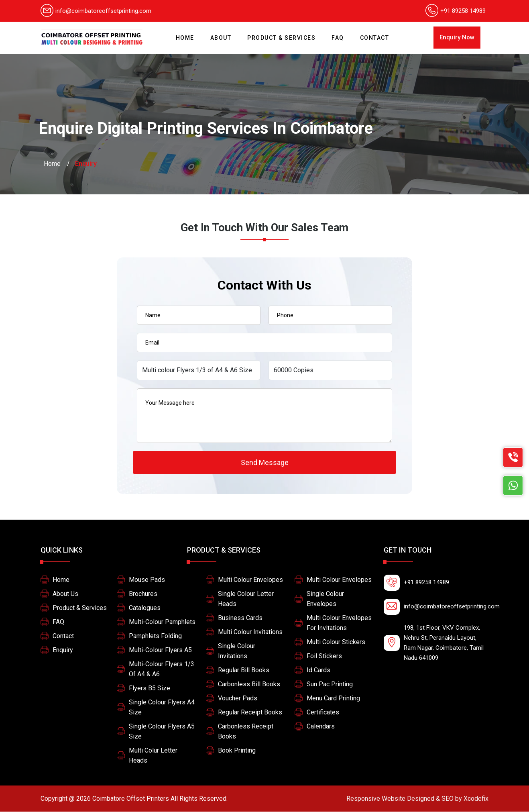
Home (187, 34)
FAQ (338, 38)
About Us (65, 594)
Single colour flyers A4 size (162, 708)
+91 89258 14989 (463, 11)
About (221, 38)
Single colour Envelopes (325, 599)
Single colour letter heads (246, 599)
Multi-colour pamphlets (162, 622)
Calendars (321, 727)
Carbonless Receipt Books (246, 732)
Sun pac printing (330, 684)
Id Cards (318, 670)
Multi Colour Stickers (336, 642)
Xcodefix (417, 799)
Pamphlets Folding (155, 636)
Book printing (237, 751)
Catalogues (145, 608)
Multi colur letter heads (153, 756)
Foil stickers (324, 656)
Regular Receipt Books (250, 713)
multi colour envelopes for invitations (339, 623)
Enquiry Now (457, 37)
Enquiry (63, 650)
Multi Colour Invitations (250, 632)
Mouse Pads (147, 580)
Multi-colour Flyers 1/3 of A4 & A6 (162, 669)
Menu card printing (333, 699)
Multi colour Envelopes (250, 580)
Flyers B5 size (150, 689)
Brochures (143, 594)
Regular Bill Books (244, 670)
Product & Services (281, 38)
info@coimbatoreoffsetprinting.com (96, 11)
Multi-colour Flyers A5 (160, 650)
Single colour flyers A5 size (162, 732)
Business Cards (240, 618)
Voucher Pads (238, 699)
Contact (375, 38)
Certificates (323, 713)
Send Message (265, 462)
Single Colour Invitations (237, 651)
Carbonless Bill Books (249, 684)
